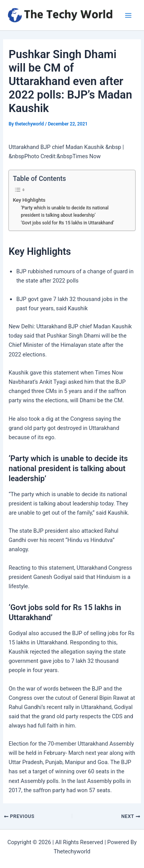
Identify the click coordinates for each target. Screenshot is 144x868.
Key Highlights (29, 200)
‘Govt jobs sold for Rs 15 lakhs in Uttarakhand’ (67, 223)
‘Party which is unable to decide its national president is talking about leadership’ (65, 212)
